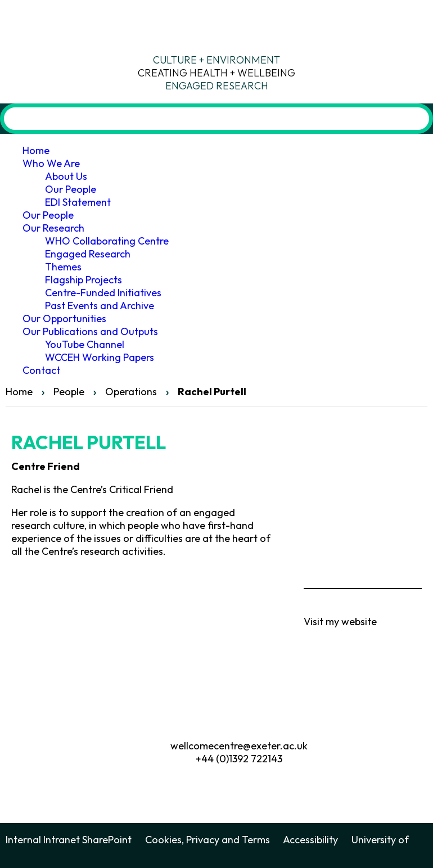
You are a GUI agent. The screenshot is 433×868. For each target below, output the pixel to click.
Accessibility (310, 840)
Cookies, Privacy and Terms (208, 840)
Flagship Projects (84, 280)
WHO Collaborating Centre (107, 241)
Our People (71, 189)
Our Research (53, 228)
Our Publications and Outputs (90, 331)
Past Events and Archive (100, 306)
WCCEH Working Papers (100, 357)
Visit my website (340, 621)
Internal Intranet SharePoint (69, 840)
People (69, 392)
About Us (66, 176)
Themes (63, 267)
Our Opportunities (64, 318)
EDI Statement (78, 202)
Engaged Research (88, 254)
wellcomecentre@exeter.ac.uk (239, 746)
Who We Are (51, 163)
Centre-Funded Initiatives (103, 293)
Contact (41, 370)
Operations (131, 392)
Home (36, 150)
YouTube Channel (85, 344)
